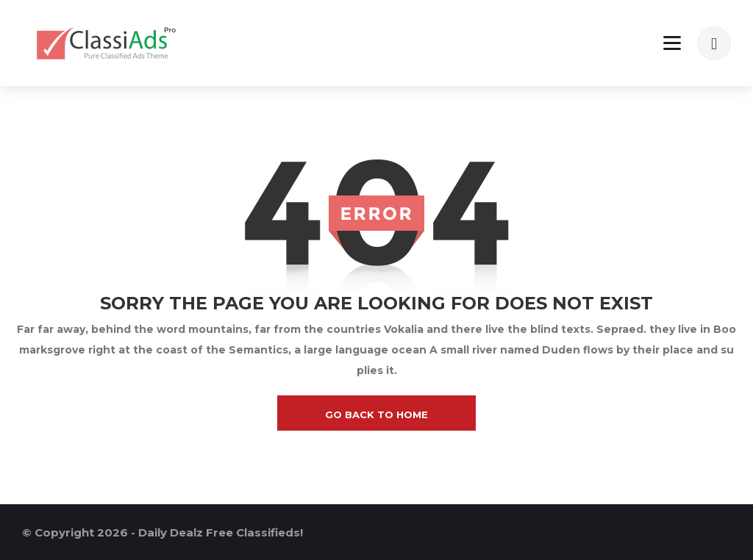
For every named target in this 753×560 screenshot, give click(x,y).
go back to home (376, 414)
